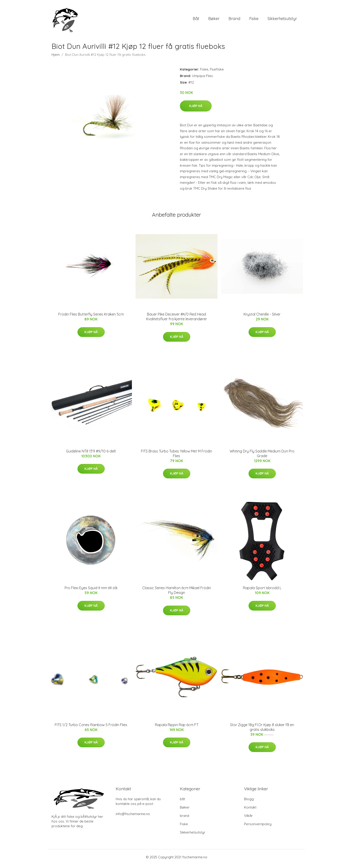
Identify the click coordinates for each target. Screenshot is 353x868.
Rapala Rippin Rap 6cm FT (177, 728)
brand (234, 20)
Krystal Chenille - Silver (262, 317)
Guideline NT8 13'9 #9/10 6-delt (91, 454)
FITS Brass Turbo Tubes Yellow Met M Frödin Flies (176, 457)
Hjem (56, 58)
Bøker (214, 20)
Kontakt (250, 810)
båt (196, 20)
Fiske (254, 20)
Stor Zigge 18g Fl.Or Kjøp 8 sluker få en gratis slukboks (262, 730)
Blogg (249, 802)
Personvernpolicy (258, 827)
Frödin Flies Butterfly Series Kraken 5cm (91, 317)
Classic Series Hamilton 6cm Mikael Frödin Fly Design (177, 593)
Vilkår (248, 819)
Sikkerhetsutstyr (282, 20)
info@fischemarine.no (133, 817)
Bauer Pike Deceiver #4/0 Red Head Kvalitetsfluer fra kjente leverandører (176, 320)
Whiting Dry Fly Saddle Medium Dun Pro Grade (262, 457)
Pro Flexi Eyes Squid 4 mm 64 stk (91, 591)
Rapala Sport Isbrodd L (262, 591)
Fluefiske (217, 72)
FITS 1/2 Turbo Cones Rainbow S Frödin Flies (91, 728)
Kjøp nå (196, 109)
